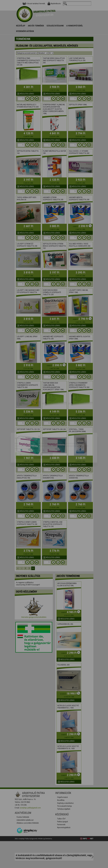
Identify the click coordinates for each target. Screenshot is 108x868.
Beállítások (43, 442)
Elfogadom (24, 442)
